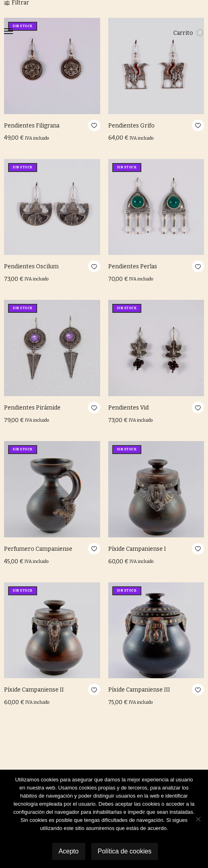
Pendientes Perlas (133, 266)
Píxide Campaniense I (137, 549)
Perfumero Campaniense (38, 549)
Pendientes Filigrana (32, 126)
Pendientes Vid (128, 408)
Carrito (189, 33)
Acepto (69, 851)
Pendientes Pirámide (32, 408)
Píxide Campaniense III (139, 690)
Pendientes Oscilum (31, 266)
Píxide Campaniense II (34, 690)
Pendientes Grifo (131, 126)
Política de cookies (125, 851)
